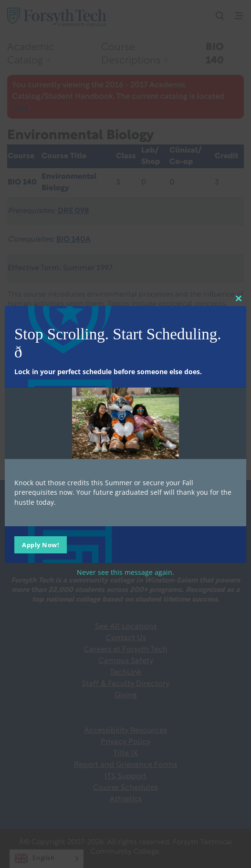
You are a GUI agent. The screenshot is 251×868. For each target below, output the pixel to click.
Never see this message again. (125, 572)
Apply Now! (41, 545)
